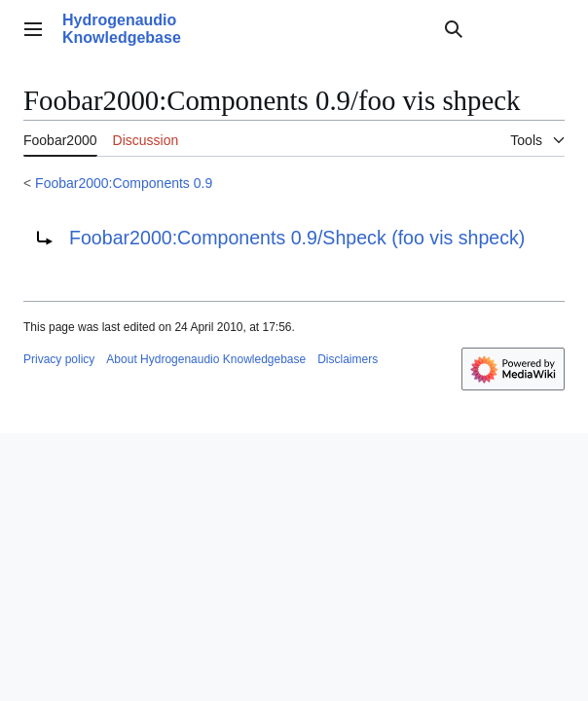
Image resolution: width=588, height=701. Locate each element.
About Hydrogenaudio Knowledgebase (206, 359)
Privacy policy (59, 359)
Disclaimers (348, 359)
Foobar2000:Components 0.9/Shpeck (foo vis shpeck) (297, 238)
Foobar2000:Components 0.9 (124, 183)
